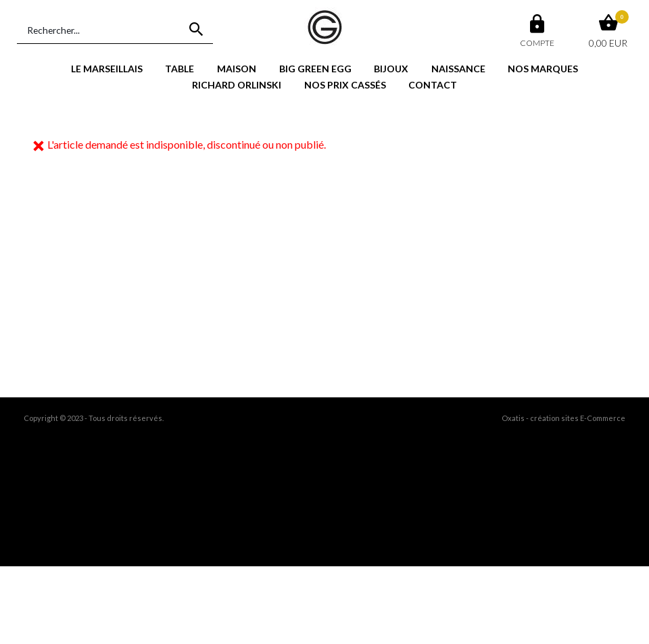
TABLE (179, 69)
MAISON (237, 69)
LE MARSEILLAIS (107, 69)
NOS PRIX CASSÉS (345, 85)
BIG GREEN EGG (315, 69)
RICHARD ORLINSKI (237, 85)
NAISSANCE (458, 69)
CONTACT (433, 85)
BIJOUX (391, 69)
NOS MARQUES (543, 69)
